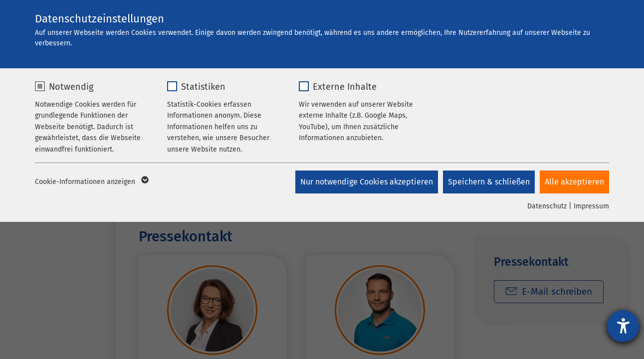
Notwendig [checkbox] (71, 87)
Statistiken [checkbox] (203, 87)
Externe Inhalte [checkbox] (345, 87)
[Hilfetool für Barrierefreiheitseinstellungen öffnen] (623, 326)
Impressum (591, 206)
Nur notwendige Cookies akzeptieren (367, 182)
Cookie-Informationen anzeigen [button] (91, 182)
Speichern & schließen (489, 182)
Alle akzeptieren (574, 182)
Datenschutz (547, 206)
